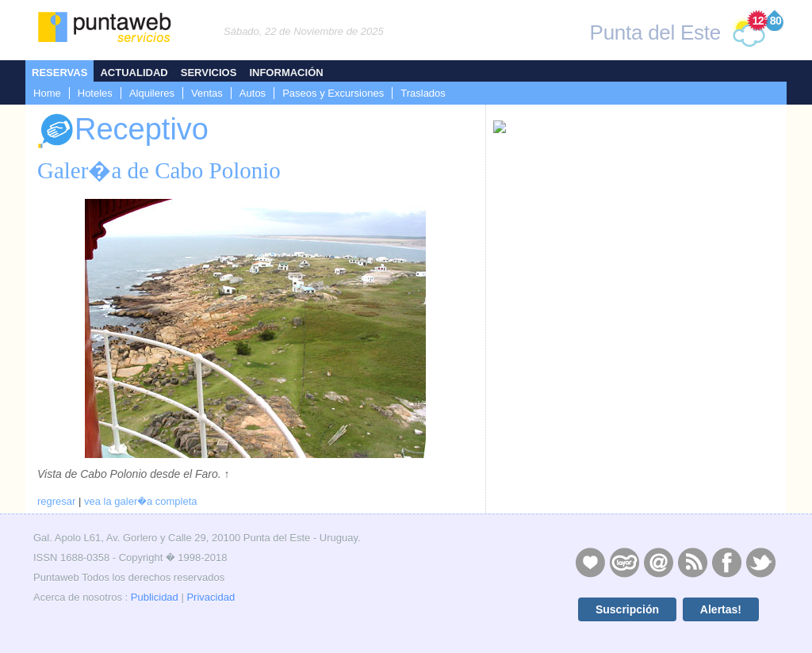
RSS (692, 562)
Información (286, 73)
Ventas (207, 93)
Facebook (726, 562)
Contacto (658, 562)
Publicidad (155, 597)
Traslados (423, 93)
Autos (253, 93)
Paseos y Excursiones (333, 93)
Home (47, 93)
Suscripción (627, 609)
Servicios (209, 73)
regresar (56, 501)
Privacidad (211, 597)
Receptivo (123, 131)
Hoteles (95, 93)
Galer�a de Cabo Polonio (159, 170)
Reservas (59, 73)
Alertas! (721, 609)
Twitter (760, 562)
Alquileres (152, 93)
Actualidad (134, 73)
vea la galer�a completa (141, 501)
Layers (624, 562)
